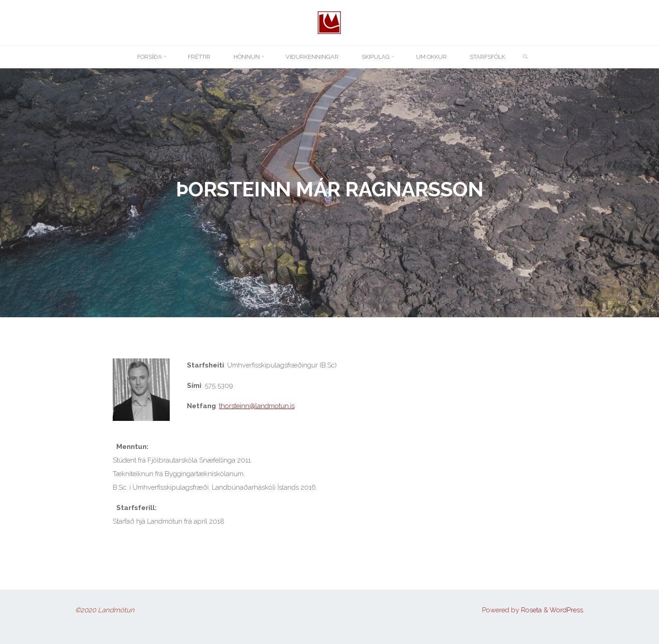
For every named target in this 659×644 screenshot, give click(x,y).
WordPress (566, 610)
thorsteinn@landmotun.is (256, 406)
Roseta (530, 610)
